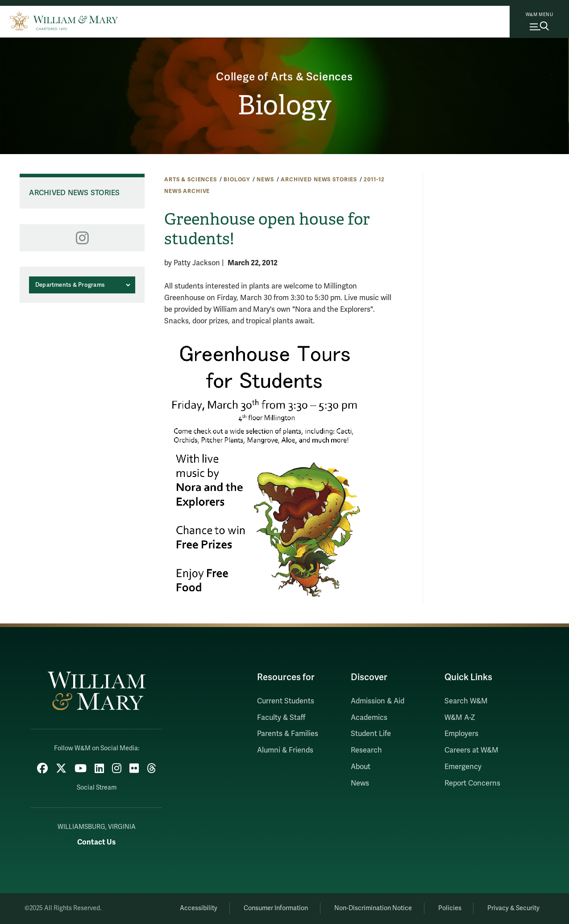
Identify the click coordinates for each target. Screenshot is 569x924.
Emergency (463, 767)
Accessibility (199, 908)
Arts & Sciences (191, 180)
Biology (284, 105)
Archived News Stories (319, 180)
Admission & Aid (378, 701)
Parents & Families (288, 734)
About (361, 767)
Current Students (286, 701)
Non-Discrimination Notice (373, 908)
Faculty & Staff (281, 718)
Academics (369, 718)
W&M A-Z (460, 718)
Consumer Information (276, 908)
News (265, 180)
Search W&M (466, 701)
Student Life (371, 734)
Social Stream (97, 788)
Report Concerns (472, 783)
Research (366, 750)
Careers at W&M (471, 750)
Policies (450, 908)
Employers (461, 734)
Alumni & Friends (285, 750)
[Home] (64, 20)
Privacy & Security (513, 908)
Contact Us (96, 842)
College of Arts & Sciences (284, 77)
